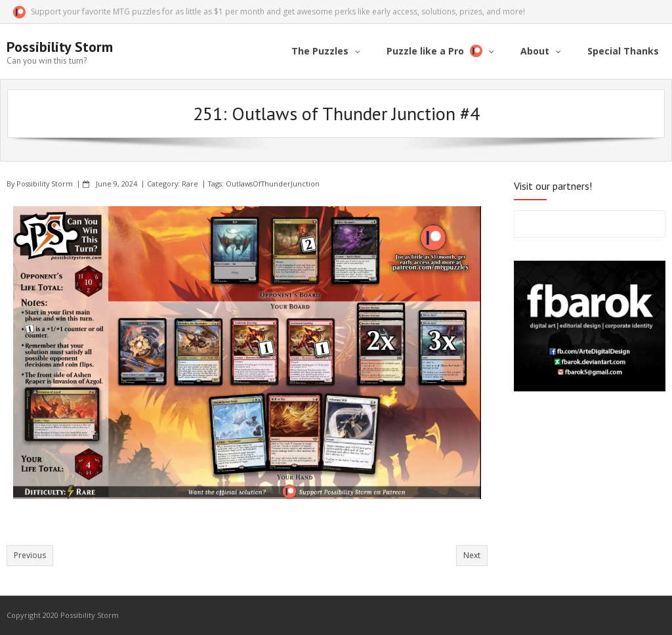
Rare (190, 184)
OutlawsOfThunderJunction (273, 184)
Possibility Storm (45, 184)
